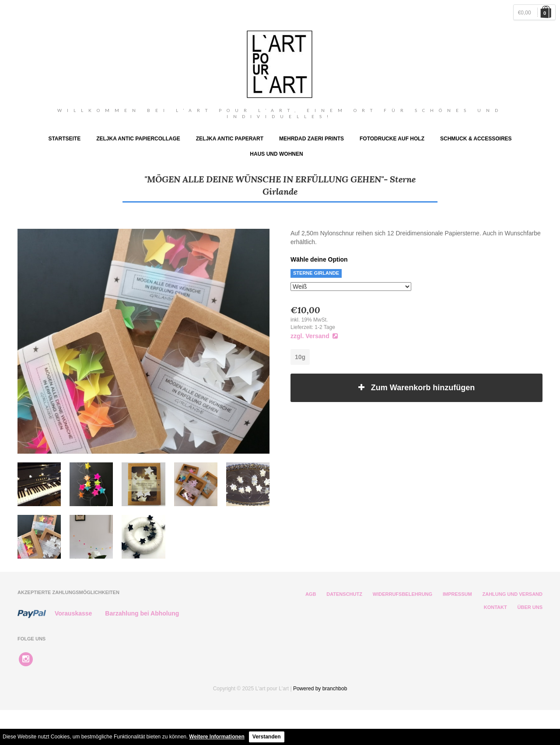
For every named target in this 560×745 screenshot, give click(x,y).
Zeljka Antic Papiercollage (138, 139)
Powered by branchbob (320, 689)
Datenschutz (344, 594)
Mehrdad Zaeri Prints (311, 139)
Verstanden (267, 737)
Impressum (457, 594)
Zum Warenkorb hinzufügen (416, 388)
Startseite (64, 139)
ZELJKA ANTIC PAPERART (230, 139)
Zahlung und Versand (513, 594)
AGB (311, 594)
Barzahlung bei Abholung (142, 613)
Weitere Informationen (217, 737)
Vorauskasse (73, 613)
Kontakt (495, 607)
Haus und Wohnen (276, 154)
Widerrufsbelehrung (402, 594)
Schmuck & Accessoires (476, 139)
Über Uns (530, 607)
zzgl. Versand (314, 336)
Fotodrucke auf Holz (392, 139)
